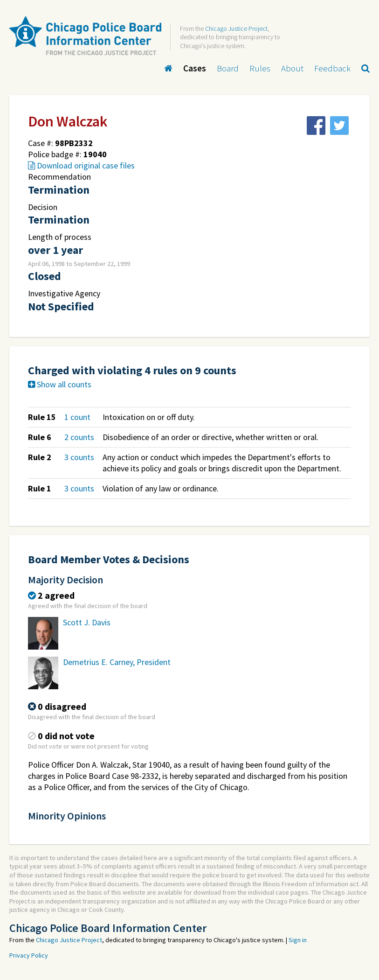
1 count (77, 417)
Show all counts (60, 384)
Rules (260, 68)
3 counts (79, 457)
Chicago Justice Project (236, 28)
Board (228, 68)
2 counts (79, 437)
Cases (195, 68)
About (292, 68)
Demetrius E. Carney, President (117, 662)
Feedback (332, 68)
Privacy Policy (29, 955)
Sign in (298, 940)
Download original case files (81, 165)
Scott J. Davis (87, 622)
